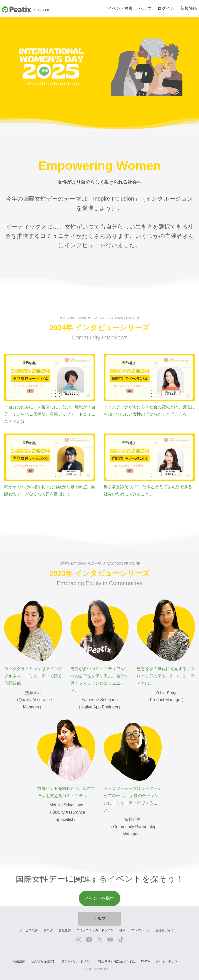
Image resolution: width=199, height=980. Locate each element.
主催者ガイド (165, 930)
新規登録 (189, 8)
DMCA (146, 961)
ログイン (166, 8)
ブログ (48, 930)
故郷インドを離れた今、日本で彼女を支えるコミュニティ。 (66, 758)
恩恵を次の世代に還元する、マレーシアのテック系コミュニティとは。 (166, 642)
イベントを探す (99, 898)
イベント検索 (120, 8)
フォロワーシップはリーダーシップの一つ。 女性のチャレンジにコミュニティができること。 (133, 766)
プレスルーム (140, 930)
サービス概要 (29, 930)
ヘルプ (145, 8)
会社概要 (65, 930)
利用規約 (19, 961)
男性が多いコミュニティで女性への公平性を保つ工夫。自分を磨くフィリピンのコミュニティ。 (99, 646)
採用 (123, 930)
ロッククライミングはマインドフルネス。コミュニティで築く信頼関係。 (33, 642)
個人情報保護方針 (44, 961)
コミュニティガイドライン (95, 930)
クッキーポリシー (168, 961)
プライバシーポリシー (77, 961)
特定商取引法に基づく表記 (117, 961)
